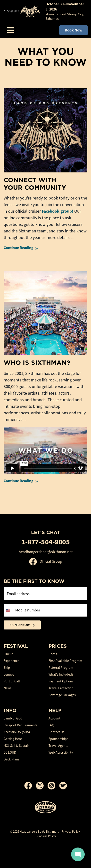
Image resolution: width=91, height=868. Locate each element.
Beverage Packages (62, 695)
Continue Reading (21, 248)
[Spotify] (63, 786)
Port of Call (12, 681)
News (8, 688)
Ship (7, 668)
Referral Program (61, 668)
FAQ (51, 725)
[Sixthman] (45, 807)
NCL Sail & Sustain (17, 746)
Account (54, 718)
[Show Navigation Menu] (11, 30)
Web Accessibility (61, 752)
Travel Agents (58, 746)
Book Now (74, 30)
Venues (9, 674)
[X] (42, 786)
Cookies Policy (47, 836)
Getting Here (13, 739)
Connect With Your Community (35, 184)
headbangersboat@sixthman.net (46, 552)
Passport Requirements (21, 725)
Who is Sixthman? (37, 363)
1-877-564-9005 (45, 542)
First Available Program (65, 661)
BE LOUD (10, 752)
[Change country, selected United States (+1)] (9, 610)
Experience (11, 661)
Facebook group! (58, 211)
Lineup (9, 654)
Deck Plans (12, 759)
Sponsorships (58, 739)
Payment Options (61, 681)
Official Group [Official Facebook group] (46, 561)
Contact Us (56, 732)
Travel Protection (61, 688)
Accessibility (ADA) (17, 732)
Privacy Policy (71, 832)
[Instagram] (53, 786)
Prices (53, 654)
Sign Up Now (22, 625)
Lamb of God (13, 718)
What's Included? (61, 674)
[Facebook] (30, 786)
